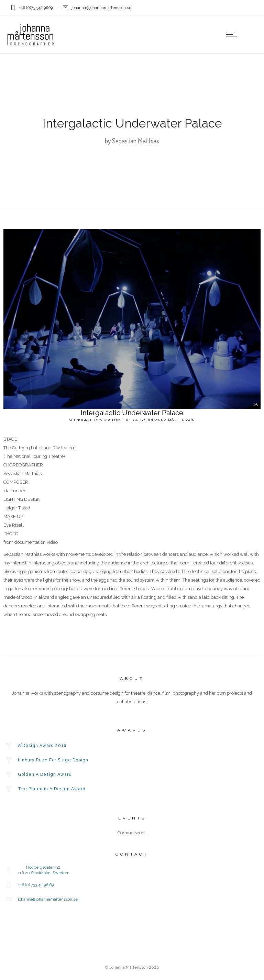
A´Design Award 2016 (42, 746)
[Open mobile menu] (233, 34)
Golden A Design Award (45, 774)
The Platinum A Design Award (52, 789)
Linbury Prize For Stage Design (53, 760)
